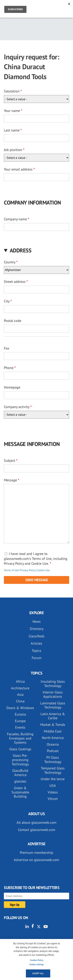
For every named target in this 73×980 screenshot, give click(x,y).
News (37, 621)
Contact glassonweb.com (37, 830)
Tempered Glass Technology (53, 770)
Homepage (12, 387)
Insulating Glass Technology (53, 684)
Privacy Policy (28, 570)
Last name (12, 130)
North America (53, 738)
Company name (15, 219)
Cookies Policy (37, 960)
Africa (20, 681)
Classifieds (37, 636)
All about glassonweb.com (36, 822)
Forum (37, 658)
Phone (9, 368)
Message (10, 480)
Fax (6, 348)
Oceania (53, 744)
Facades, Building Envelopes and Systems (20, 738)
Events (20, 727)
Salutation (12, 91)
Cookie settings (37, 964)
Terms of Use (11, 570)
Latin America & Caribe (53, 716)
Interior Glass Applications (53, 694)
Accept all (38, 973)
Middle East (53, 731)
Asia (20, 695)
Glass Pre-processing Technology (20, 760)
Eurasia (20, 714)
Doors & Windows (20, 708)
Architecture (20, 688)
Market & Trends (53, 725)
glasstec (20, 781)
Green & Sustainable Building (20, 792)
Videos (53, 792)
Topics (36, 651)
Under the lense (53, 779)
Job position (13, 150)
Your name (12, 111)
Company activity (17, 407)
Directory (37, 629)
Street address (15, 282)
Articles (36, 643)
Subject (10, 461)
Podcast (53, 751)
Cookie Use (43, 570)
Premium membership (36, 853)
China (20, 701)
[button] (36, 250)
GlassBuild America (20, 773)
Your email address (18, 169)
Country (10, 262)
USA (53, 786)
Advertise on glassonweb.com (36, 860)
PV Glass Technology (53, 760)
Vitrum (53, 799)
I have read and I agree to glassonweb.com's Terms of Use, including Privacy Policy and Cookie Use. (36, 559)
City (7, 301)
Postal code (13, 321)
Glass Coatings (20, 749)
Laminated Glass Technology (53, 705)
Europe (20, 721)
